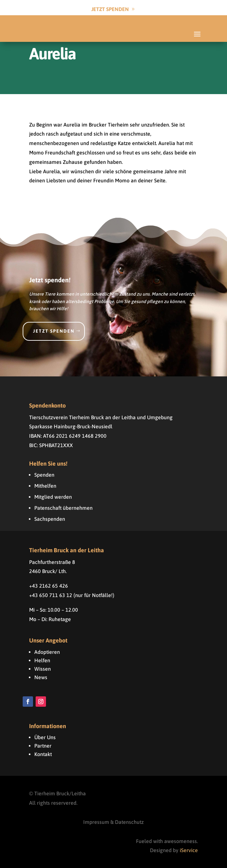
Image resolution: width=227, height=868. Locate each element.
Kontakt (43, 754)
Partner (43, 746)
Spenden (44, 475)
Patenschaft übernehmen (63, 508)
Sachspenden (50, 519)
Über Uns (45, 737)
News (41, 677)
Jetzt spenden (54, 331)
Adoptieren (47, 652)
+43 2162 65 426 (49, 586)
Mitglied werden (53, 497)
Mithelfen (45, 486)
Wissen (43, 669)
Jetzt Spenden (110, 9)
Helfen (42, 660)
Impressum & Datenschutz (113, 822)
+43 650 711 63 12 (51, 595)
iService (189, 850)
